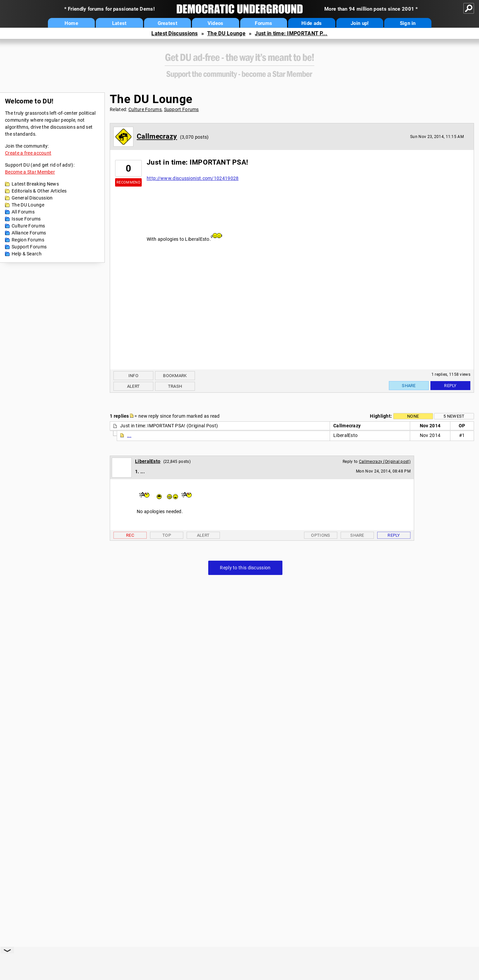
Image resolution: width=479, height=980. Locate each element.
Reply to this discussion (245, 568)
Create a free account (28, 153)
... (129, 435)
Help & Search (27, 254)
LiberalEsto (148, 461)
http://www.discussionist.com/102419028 (193, 178)
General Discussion (32, 198)
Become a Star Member (30, 172)
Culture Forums (28, 226)
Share (409, 386)
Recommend (128, 182)
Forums (263, 23)
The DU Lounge (226, 33)
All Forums (23, 212)
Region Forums (28, 240)
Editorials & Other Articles (39, 191)
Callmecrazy (157, 136)
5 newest (454, 416)
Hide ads (312, 23)
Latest (119, 23)
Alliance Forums (29, 233)
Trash (175, 386)
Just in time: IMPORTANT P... (291, 33)
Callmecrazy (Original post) (385, 462)
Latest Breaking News (35, 184)
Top (167, 535)
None (413, 416)
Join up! (360, 23)
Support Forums (29, 247)
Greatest (167, 23)
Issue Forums (26, 219)
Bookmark (175, 376)
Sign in (408, 23)
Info (133, 376)
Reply (450, 386)
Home (71, 23)
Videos (216, 23)
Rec (130, 535)
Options (320, 535)
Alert (134, 386)
